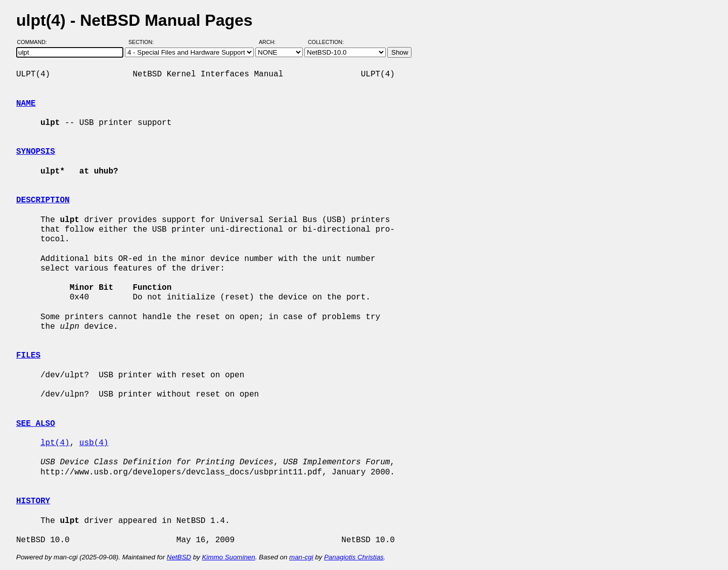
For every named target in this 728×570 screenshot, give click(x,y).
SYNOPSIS (36, 152)
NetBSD (179, 557)
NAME (26, 104)
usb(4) (94, 443)
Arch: (272, 42)
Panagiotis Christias (354, 557)
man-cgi (301, 557)
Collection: (326, 42)
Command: (35, 42)
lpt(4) (55, 443)
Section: (143, 42)
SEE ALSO (36, 424)
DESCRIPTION (43, 200)
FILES (28, 356)
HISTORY (33, 501)
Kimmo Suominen (228, 557)
